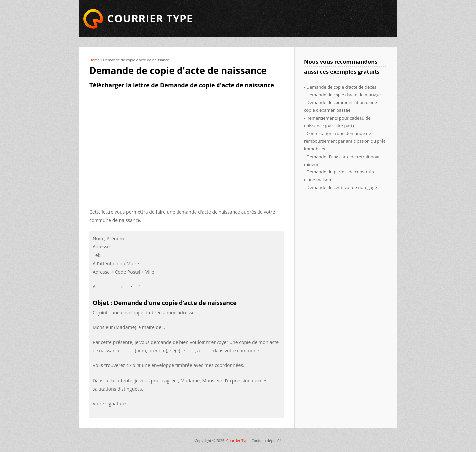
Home (94, 60)
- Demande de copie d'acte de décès (340, 87)
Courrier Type (238, 441)
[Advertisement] (187, 145)
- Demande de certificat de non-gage (340, 187)
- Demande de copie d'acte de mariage (342, 95)
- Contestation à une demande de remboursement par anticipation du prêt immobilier (345, 141)
